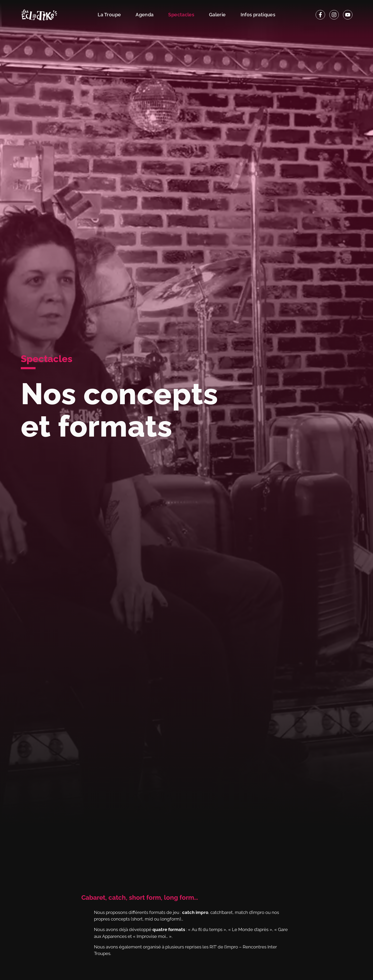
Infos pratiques (258, 15)
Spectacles (181, 15)
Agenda (145, 15)
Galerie (217, 15)
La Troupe (109, 15)
